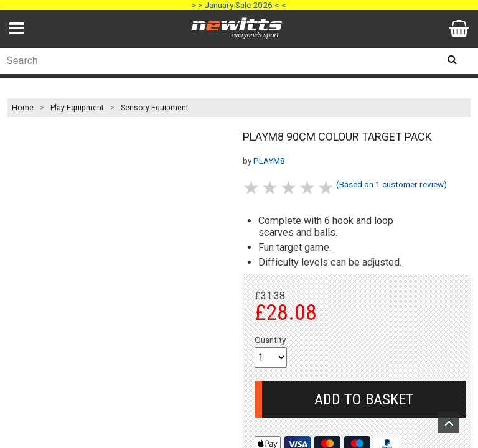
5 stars (327, 188)
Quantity (270, 340)
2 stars (271, 188)
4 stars (308, 188)
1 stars (252, 188)
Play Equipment (77, 108)
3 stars (289, 188)
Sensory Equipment (155, 108)
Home (23, 108)
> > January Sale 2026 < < (239, 5)
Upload (449, 422)
